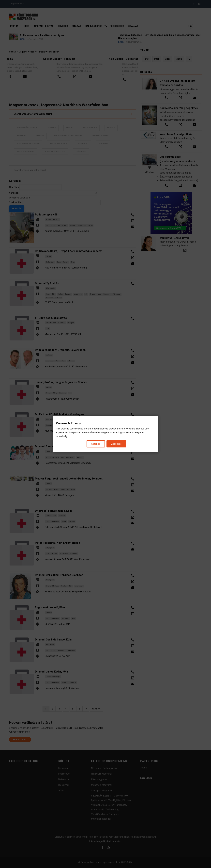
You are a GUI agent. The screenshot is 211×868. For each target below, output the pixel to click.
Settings (96, 444)
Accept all (116, 444)
